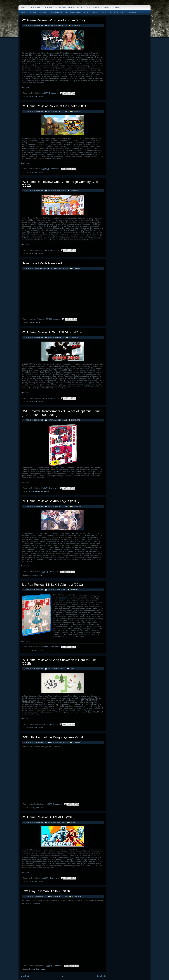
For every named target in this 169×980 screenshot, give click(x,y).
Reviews (42, 13)
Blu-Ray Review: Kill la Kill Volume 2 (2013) (52, 585)
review (41, 96)
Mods (86, 13)
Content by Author (110, 8)
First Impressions (73, 13)
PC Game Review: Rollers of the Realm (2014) (55, 106)
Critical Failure (35, 322)
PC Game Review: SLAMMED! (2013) (49, 817)
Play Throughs (56, 13)
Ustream (132, 13)
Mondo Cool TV (75, 8)
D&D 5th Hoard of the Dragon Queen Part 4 (52, 737)
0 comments (76, 26)
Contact (104, 13)
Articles (32, 13)
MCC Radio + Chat (118, 13)
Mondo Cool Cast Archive (54, 8)
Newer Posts (25, 976)
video (43, 807)
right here (63, 599)
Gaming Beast (35, 807)
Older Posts (101, 976)
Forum (96, 8)
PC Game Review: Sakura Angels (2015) (51, 501)
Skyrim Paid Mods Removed (42, 263)
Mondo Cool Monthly (31, 8)
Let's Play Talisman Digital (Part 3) (46, 891)
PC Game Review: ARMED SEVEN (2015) (52, 332)
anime (31, 491)
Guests (94, 13)
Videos (87, 8)
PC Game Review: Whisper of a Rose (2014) (53, 20)
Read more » (25, 87)
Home (24, 13)
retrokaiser (33, 96)
